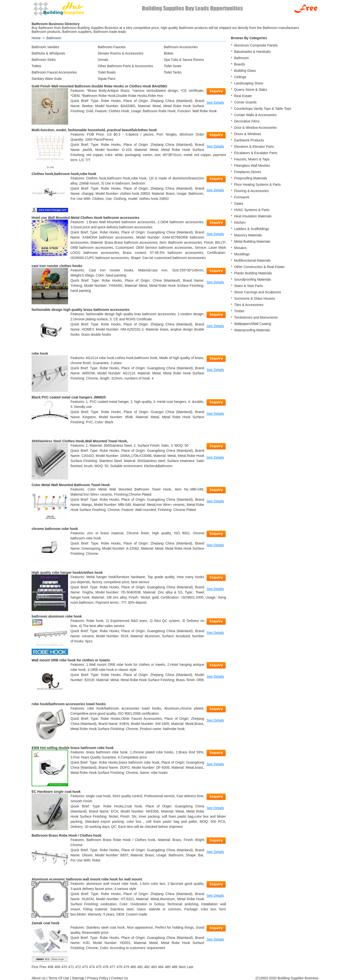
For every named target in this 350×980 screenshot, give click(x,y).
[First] (35, 967)
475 (99, 967)
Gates (239, 203)
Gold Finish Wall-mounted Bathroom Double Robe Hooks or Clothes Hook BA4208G (99, 86)
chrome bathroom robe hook (55, 529)
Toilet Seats (173, 66)
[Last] (190, 967)
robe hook (40, 353)
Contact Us (119, 978)
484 (161, 967)
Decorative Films (247, 121)
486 (174, 967)
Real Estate (243, 96)
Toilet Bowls (107, 72)
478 (119, 967)
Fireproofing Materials (250, 178)
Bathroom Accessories (181, 47)
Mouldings (242, 254)
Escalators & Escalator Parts (256, 153)
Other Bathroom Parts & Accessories (125, 66)
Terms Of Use (59, 978)
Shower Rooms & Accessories (121, 53)
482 (147, 967)
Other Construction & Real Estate (259, 267)
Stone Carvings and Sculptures (258, 292)
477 (112, 967)
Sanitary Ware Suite (47, 79)
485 (168, 967)
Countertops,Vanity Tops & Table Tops (263, 109)
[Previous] (43, 967)
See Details (215, 102)
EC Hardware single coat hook (56, 792)
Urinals (103, 60)
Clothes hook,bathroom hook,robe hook (64, 174)
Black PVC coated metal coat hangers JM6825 (69, 397)
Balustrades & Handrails (252, 52)
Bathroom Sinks (44, 60)
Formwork (242, 197)
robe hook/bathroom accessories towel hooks (69, 704)
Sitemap (78, 978)
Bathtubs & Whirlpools (48, 53)
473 (85, 967)
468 (50, 967)
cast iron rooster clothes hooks (57, 266)
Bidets (169, 53)
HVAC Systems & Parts (252, 210)
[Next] (182, 967)
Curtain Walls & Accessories (255, 115)
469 (57, 967)
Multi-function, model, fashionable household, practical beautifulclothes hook (94, 130)
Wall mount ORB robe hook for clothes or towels (71, 660)
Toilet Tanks (173, 72)
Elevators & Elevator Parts (254, 147)
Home (36, 38)
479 (126, 967)
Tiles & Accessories (249, 305)
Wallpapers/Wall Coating (253, 324)
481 (140, 967)
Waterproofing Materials (252, 330)
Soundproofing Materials (253, 279)
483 (154, 967)
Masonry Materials (248, 235)
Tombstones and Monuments (256, 317)
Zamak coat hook (45, 923)
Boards (239, 64)
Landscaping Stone (249, 83)
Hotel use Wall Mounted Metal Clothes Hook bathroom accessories (86, 218)
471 (71, 967)
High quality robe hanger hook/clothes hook (67, 573)
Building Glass (245, 71)
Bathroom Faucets (112, 47)
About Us (39, 978)
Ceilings (240, 77)
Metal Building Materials (252, 241)
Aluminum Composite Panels (256, 45)
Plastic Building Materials (253, 273)
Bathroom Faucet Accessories (54, 72)
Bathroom (54, 38)
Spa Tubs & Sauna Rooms (184, 60)
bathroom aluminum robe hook (57, 616)
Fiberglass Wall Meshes (252, 166)
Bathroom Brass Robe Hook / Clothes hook (66, 835)
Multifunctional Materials (252, 260)
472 (78, 967)
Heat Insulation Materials (253, 216)
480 (133, 967)
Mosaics (240, 248)
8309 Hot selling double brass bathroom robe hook (73, 748)
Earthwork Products (249, 140)
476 (106, 967)
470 (64, 967)
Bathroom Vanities (45, 47)
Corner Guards (245, 102)
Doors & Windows (248, 134)
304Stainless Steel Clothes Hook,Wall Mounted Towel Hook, (80, 441)
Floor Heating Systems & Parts (257, 185)
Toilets (36, 66)
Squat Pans (106, 79)
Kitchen (240, 222)
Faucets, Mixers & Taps (252, 159)
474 (92, 967)
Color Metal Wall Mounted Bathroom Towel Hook (71, 485)
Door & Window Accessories (255, 128)
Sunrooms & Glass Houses (254, 298)
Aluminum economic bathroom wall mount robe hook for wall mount (87, 879)
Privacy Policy (98, 978)
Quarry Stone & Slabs (250, 90)
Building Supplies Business (298, 978)
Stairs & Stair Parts (248, 286)
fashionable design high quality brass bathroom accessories (81, 310)
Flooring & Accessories (251, 191)
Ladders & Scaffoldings (252, 229)
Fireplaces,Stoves (248, 172)
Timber (239, 311)
